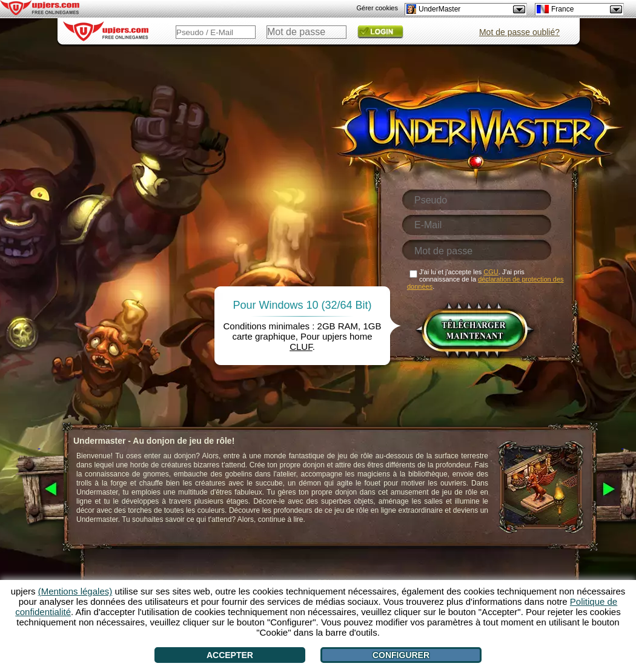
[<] (39, 490)
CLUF (301, 347)
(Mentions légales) (75, 591)
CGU (491, 272)
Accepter (230, 655)
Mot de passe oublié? (519, 32)
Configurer (401, 655)
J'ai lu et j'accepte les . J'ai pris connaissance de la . (485, 279)
